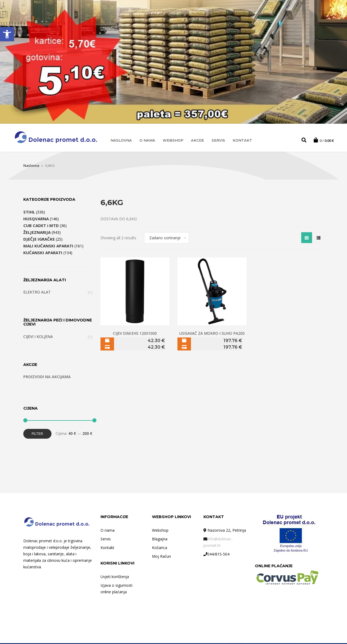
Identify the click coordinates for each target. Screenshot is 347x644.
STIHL (29, 213)
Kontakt (242, 140)
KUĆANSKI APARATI (43, 253)
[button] (7, 34)
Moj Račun (161, 557)
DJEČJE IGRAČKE (39, 240)
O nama (147, 140)
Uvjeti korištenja (115, 577)
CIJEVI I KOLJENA (38, 337)
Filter (37, 434)
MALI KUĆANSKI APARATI (48, 247)
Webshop (173, 140)
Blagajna (160, 540)
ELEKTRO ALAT (37, 293)
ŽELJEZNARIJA (37, 233)
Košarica (160, 548)
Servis (218, 140)
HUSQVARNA (36, 219)
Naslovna (121, 140)
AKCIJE (197, 140)
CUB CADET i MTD (41, 226)
